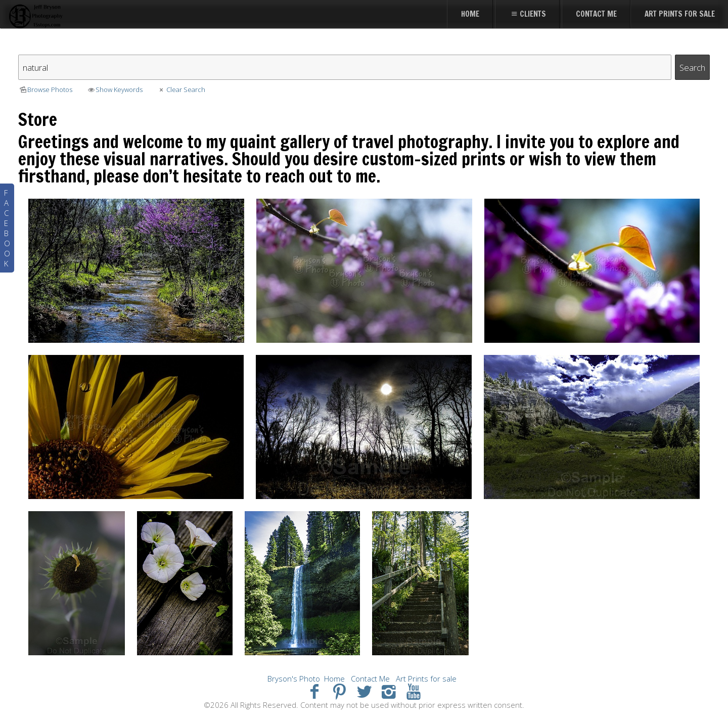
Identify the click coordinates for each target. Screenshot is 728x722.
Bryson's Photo (294, 679)
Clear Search (181, 89)
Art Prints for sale (426, 679)
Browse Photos (45, 89)
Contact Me (370, 679)
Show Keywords (115, 89)
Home (334, 679)
